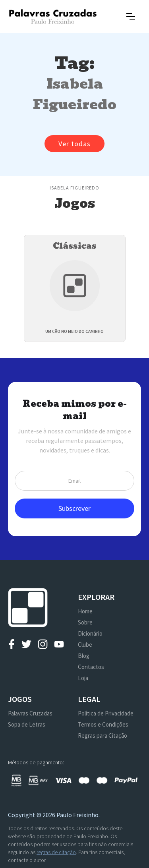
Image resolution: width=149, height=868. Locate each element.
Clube (85, 645)
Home (85, 611)
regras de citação (56, 852)
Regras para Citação (103, 736)
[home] (53, 16)
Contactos (91, 667)
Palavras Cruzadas (30, 713)
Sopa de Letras (27, 724)
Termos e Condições (103, 724)
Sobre (85, 622)
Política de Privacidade (106, 713)
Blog (84, 656)
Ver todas (74, 144)
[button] (131, 17)
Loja (83, 678)
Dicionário (90, 633)
